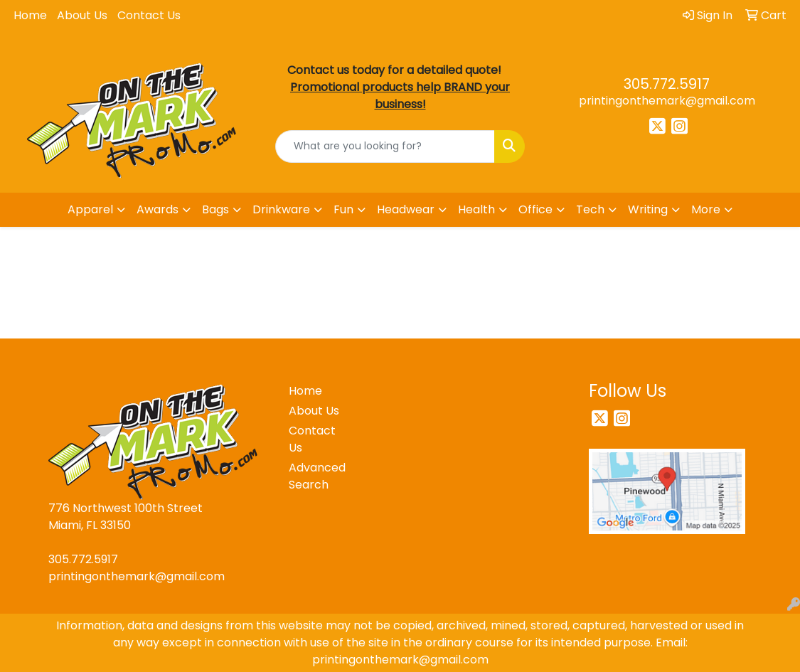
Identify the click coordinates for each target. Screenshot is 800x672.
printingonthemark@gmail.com (667, 101)
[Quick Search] (385, 146)
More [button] (706, 209)
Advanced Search (317, 476)
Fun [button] (343, 209)
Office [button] (535, 209)
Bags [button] (215, 209)
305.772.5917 (667, 84)
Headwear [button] (406, 209)
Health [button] (476, 209)
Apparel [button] (90, 209)
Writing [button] (648, 209)
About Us (82, 15)
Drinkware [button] (281, 209)
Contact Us (149, 15)
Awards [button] (158, 209)
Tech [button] (590, 209)
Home (30, 15)
